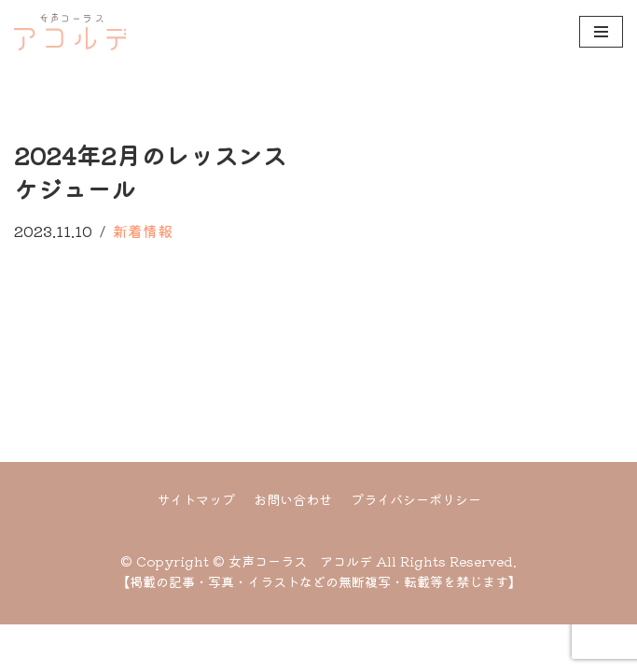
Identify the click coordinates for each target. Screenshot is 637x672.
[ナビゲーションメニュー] (601, 32)
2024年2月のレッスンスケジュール (150, 171)
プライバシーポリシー (416, 546)
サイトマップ (196, 546)
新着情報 (143, 231)
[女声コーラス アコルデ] (70, 32)
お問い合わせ (293, 546)
